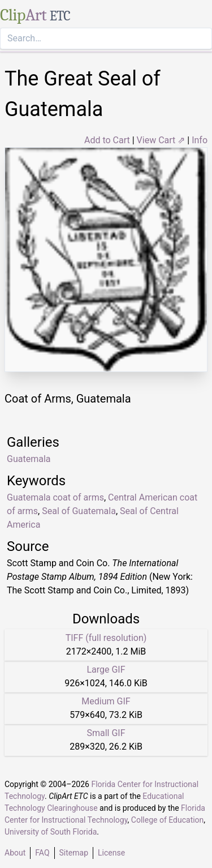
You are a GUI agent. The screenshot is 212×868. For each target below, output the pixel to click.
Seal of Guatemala (79, 511)
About (15, 853)
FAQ (42, 853)
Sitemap (74, 853)
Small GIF (106, 733)
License (111, 853)
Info (200, 140)
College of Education (168, 820)
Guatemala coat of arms (55, 497)
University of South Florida (51, 832)
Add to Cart (107, 140)
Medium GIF (106, 701)
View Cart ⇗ (161, 140)
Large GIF (106, 670)
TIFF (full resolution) (106, 638)
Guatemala (29, 459)
